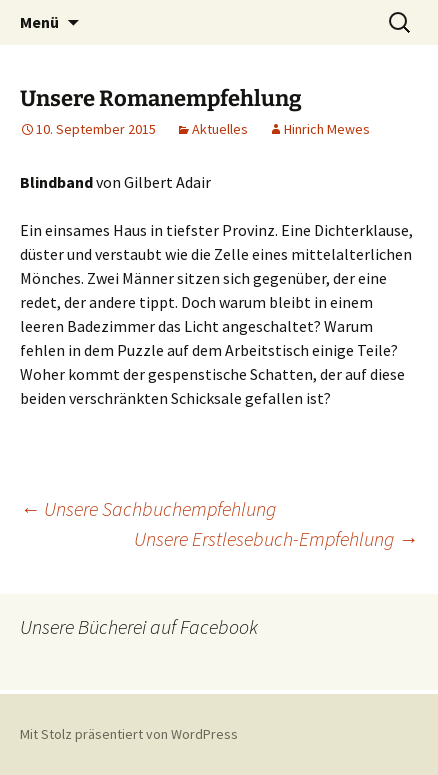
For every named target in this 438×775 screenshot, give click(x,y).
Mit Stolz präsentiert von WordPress (129, 734)
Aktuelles (220, 129)
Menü (39, 22)
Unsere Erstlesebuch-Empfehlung (276, 538)
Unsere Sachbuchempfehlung (148, 508)
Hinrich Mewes (327, 129)
